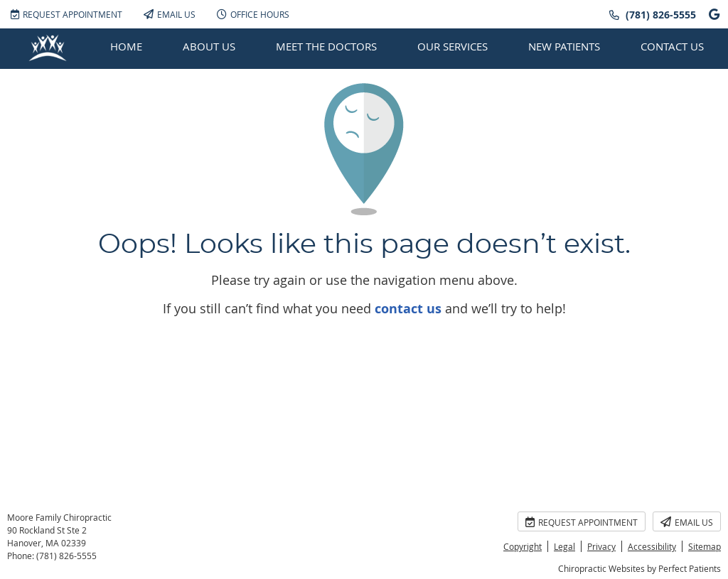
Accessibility (652, 546)
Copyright (523, 546)
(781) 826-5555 (661, 15)
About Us (209, 46)
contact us (408, 309)
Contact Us (672, 46)
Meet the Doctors (326, 46)
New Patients (564, 46)
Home (126, 46)
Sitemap (705, 546)
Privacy (601, 546)
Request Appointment (66, 14)
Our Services (453, 46)
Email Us (170, 14)
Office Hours (253, 14)
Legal (564, 546)
